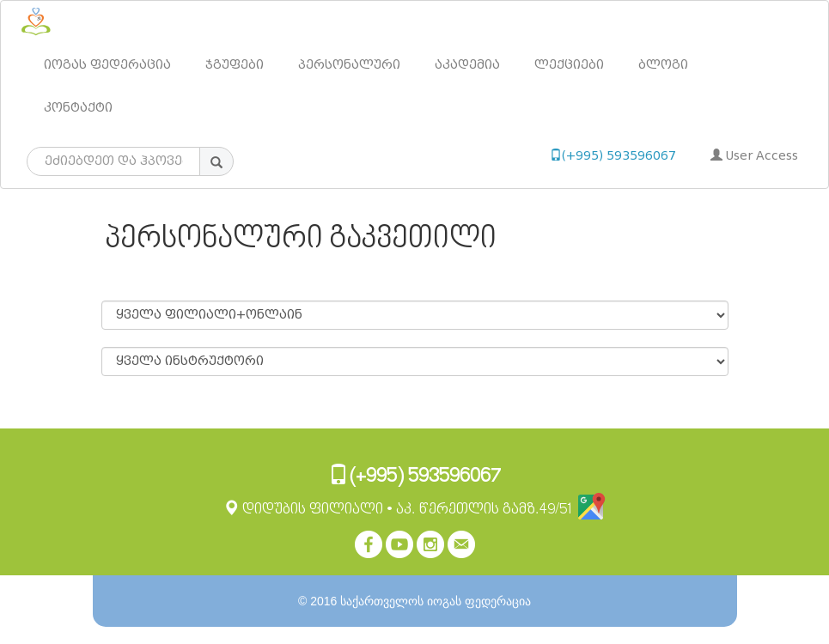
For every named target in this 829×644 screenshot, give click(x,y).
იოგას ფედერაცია (107, 65)
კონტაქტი (78, 108)
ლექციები (569, 65)
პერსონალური (349, 65)
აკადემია (467, 65)
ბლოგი (663, 65)
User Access (754, 156)
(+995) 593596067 (613, 156)
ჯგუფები (235, 65)
